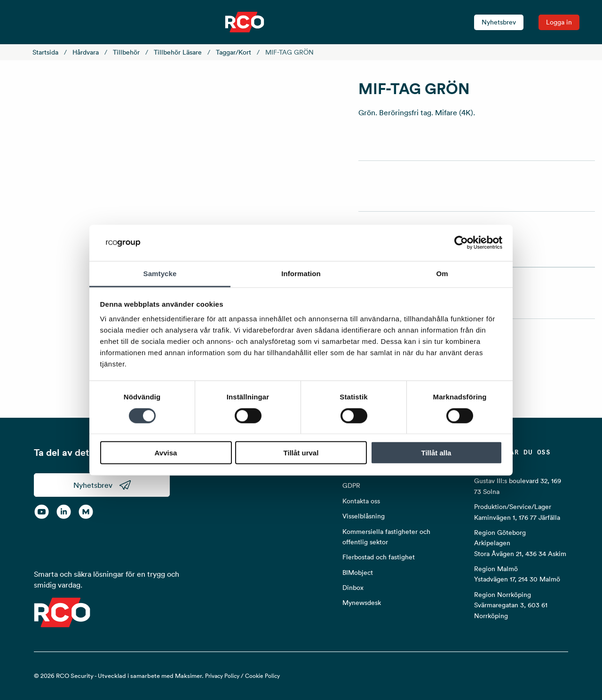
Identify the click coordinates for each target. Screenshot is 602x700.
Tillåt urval (301, 453)
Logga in (559, 22)
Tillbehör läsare (178, 52)
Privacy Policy (222, 676)
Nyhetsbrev (499, 22)
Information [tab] (301, 274)
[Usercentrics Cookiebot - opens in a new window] (461, 243)
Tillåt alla (436, 453)
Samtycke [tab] (160, 274)
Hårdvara (86, 52)
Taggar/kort (234, 52)
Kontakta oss (361, 501)
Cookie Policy (262, 676)
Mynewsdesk (362, 603)
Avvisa (166, 453)
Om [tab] (442, 274)
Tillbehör (126, 52)
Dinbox (353, 588)
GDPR (351, 485)
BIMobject (358, 573)
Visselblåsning (364, 516)
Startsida (45, 52)
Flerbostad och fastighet (379, 557)
